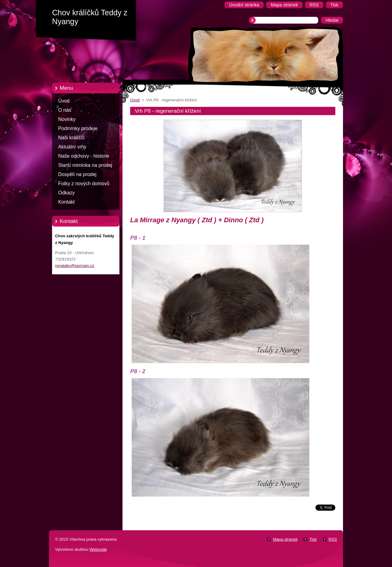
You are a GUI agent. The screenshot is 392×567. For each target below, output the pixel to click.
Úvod (64, 101)
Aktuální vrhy (72, 147)
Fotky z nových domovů (84, 184)
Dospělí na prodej (77, 174)
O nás (65, 110)
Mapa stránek (285, 539)
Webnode (98, 549)
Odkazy (66, 193)
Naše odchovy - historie (84, 156)
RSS (333, 539)
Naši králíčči (71, 138)
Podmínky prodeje (78, 128)
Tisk (313, 539)
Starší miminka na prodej (85, 165)
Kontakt (66, 202)
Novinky (67, 119)
